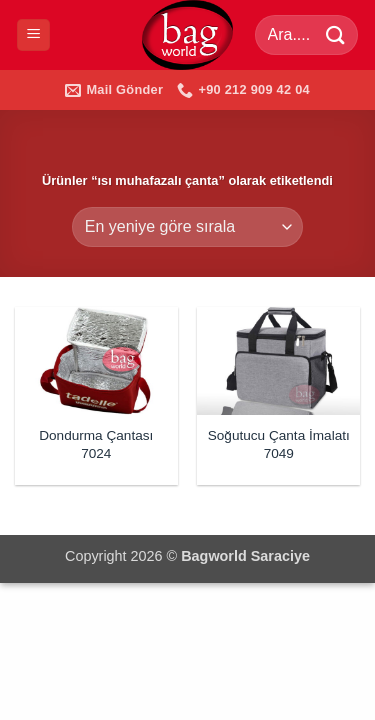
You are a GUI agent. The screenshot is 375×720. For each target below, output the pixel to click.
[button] (33, 35)
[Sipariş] (187, 227)
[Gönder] (336, 34)
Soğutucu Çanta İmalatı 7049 (279, 444)
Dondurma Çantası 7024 (96, 444)
